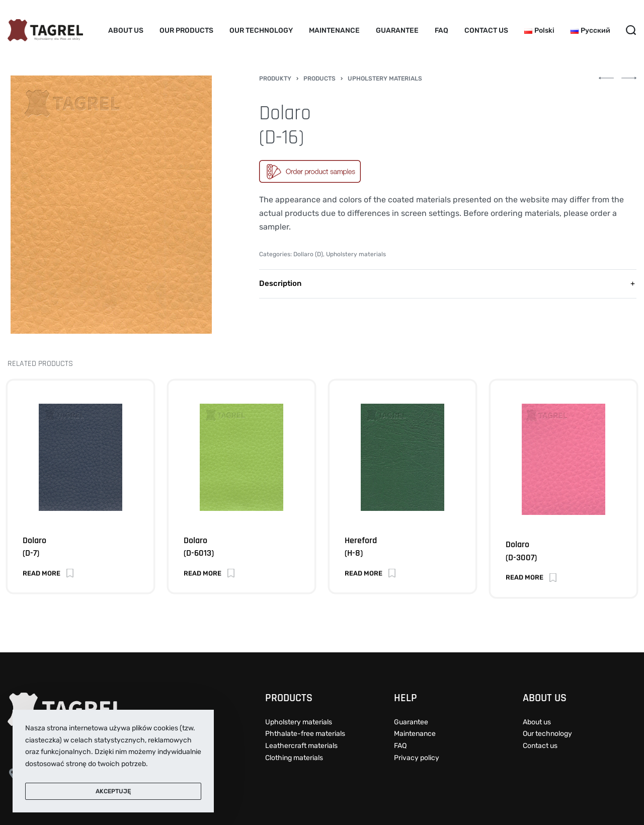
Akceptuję (113, 791)
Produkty (275, 79)
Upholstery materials (385, 79)
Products (319, 79)
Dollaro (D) (308, 254)
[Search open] (631, 30)
